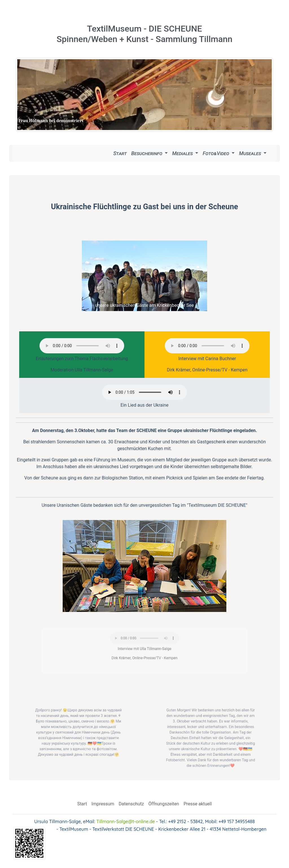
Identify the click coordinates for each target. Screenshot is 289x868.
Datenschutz (131, 804)
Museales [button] (251, 153)
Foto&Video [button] (216, 153)
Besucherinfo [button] (147, 153)
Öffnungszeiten (164, 804)
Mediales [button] (183, 153)
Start (120, 153)
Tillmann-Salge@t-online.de (126, 821)
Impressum (103, 804)
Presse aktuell (198, 804)
